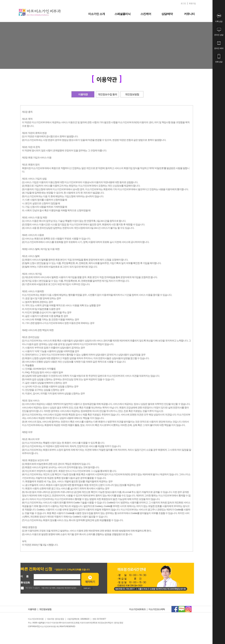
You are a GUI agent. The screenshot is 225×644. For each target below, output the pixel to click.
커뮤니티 (189, 14)
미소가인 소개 (97, 14)
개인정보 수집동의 (32, 588)
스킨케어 (146, 14)
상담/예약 (167, 14)
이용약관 (83, 94)
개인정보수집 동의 (107, 94)
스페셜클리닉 (122, 14)
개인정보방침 (132, 94)
